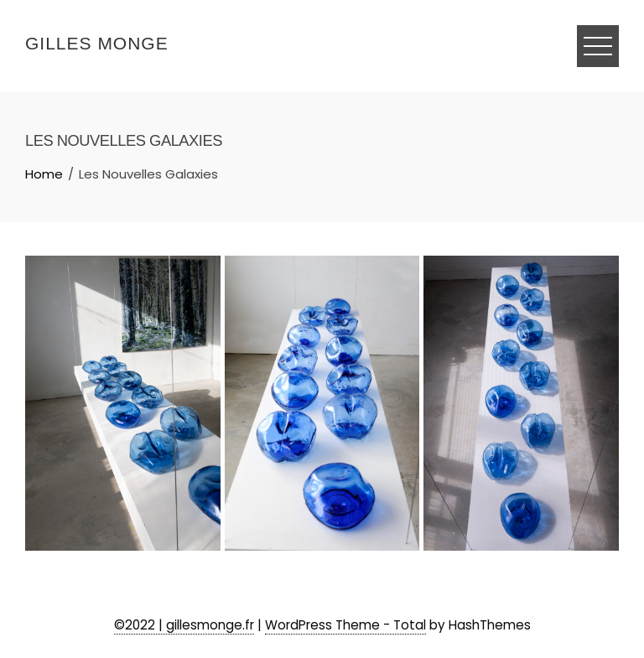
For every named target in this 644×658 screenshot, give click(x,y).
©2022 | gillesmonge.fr (184, 625)
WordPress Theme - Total (345, 625)
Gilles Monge (97, 43)
